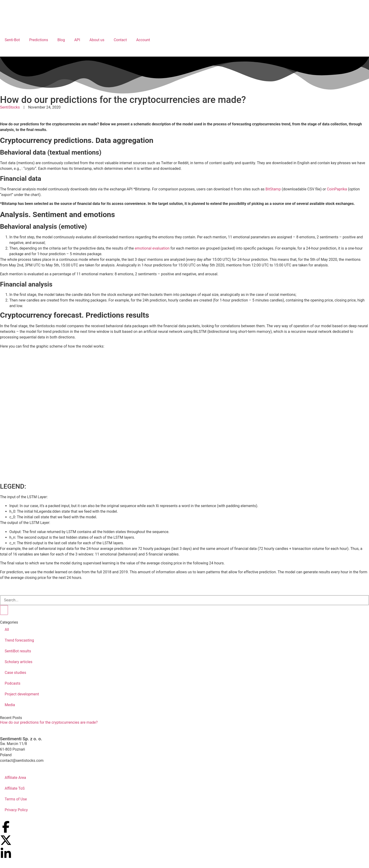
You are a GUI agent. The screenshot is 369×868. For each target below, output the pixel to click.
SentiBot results (18, 651)
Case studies (15, 673)
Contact (120, 40)
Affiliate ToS (15, 788)
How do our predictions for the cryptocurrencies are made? (49, 722)
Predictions (39, 40)
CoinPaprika (337, 189)
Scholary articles (18, 662)
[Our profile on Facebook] (6, 827)
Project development (22, 694)
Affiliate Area (15, 778)
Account (143, 40)
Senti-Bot (12, 40)
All (7, 630)
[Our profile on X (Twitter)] (6, 840)
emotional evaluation (152, 248)
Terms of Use (16, 799)
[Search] (4, 610)
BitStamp (273, 189)
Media (10, 705)
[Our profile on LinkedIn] (6, 853)
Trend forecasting (19, 640)
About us (97, 40)
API (77, 40)
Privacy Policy (16, 810)
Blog (61, 40)
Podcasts (13, 683)
